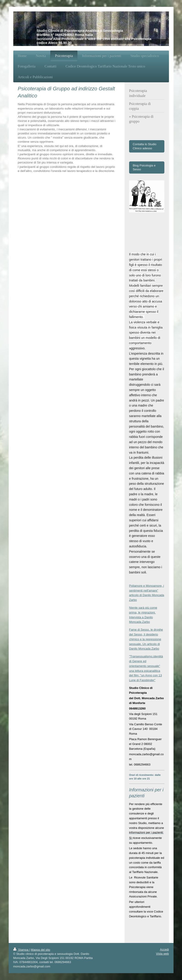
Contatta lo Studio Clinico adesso (145, 146)
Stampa (21, 950)
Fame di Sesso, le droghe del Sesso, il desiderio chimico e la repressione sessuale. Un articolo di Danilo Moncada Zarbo (146, 639)
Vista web (162, 954)
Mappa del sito (41, 950)
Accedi (164, 949)
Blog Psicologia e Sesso (144, 167)
